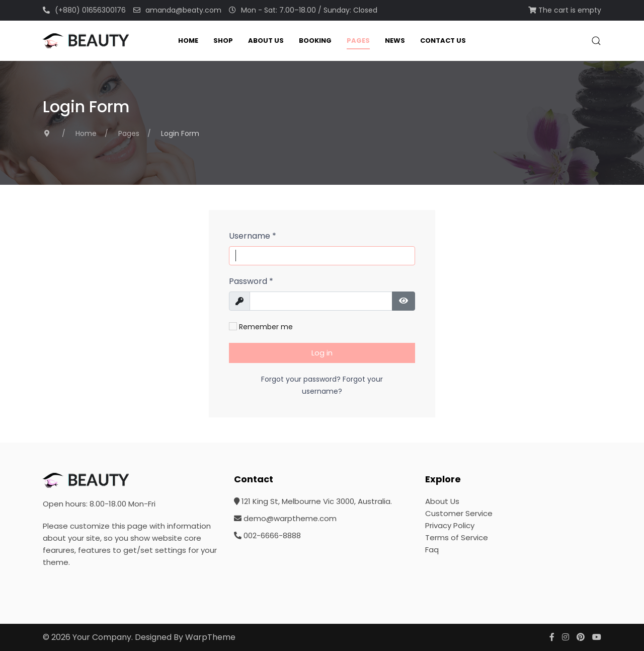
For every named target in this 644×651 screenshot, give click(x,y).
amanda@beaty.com (177, 10)
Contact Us (443, 41)
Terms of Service (457, 537)
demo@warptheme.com (285, 518)
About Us (266, 41)
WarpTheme (210, 637)
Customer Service (459, 513)
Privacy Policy (450, 525)
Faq (432, 550)
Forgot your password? (302, 379)
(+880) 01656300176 (84, 10)
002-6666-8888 (267, 535)
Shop (223, 41)
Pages (358, 41)
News (395, 41)
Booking (315, 41)
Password (251, 281)
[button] (596, 41)
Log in (322, 353)
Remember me (261, 327)
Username (253, 236)
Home (188, 41)
